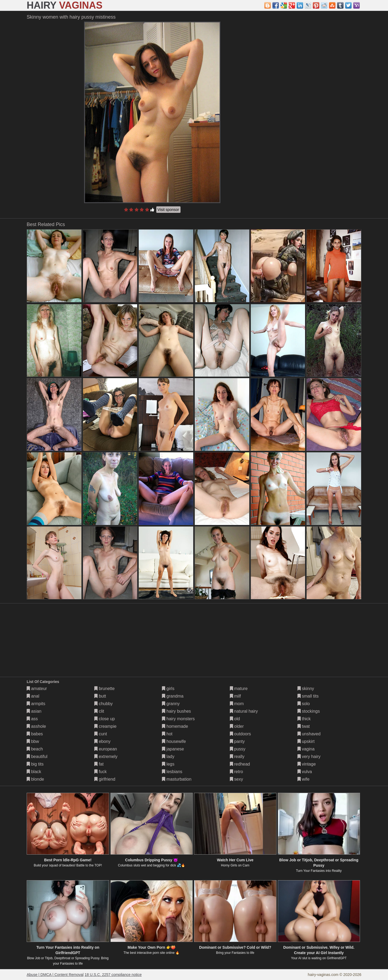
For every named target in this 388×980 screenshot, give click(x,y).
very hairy (309, 757)
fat (99, 764)
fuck (101, 772)
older (237, 726)
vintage (307, 764)
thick (304, 719)
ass (32, 719)
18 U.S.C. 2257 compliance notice (113, 975)
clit (99, 711)
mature (239, 689)
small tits (308, 696)
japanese (173, 749)
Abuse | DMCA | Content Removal (55, 975)
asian (34, 711)
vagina (306, 749)
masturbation (177, 779)
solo (304, 704)
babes (35, 734)
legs (168, 764)
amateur (37, 689)
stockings (309, 711)
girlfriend (105, 779)
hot (167, 734)
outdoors (240, 734)
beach (35, 749)
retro (236, 772)
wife (304, 779)
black (34, 772)
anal (33, 696)
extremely (106, 757)
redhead (240, 764)
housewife (174, 741)
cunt (101, 734)
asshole (36, 726)
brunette (104, 689)
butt (100, 696)
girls (168, 689)
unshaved (309, 734)
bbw (33, 741)
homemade (175, 726)
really (237, 757)
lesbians (172, 772)
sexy (236, 779)
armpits (36, 704)
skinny (306, 689)
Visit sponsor (168, 210)
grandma (173, 696)
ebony (102, 741)
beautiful (37, 757)
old (235, 719)
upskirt (306, 741)
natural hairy (244, 711)
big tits (35, 764)
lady (168, 757)
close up (105, 719)
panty (237, 741)
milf (235, 696)
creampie (105, 726)
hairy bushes (176, 711)
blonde (35, 779)
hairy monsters (178, 719)
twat (304, 726)
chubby (103, 704)
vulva (305, 772)
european (106, 749)
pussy (238, 749)
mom (237, 704)
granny (171, 704)
